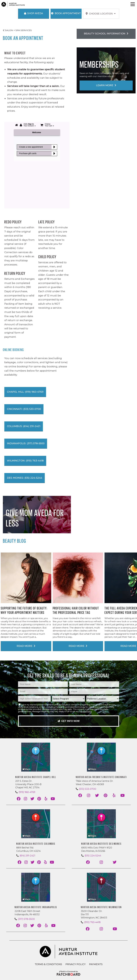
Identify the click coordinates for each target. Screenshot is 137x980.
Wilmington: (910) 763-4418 (25, 461)
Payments (96, 964)
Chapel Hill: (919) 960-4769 (25, 392)
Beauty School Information (106, 34)
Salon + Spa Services (17, 30)
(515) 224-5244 (93, 856)
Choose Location (101, 14)
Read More (26, 646)
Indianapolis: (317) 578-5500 (26, 443)
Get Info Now (68, 721)
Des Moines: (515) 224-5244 (25, 478)
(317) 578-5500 (26, 919)
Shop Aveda (34, 13)
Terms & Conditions (48, 964)
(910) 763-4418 (92, 922)
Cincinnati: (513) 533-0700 (24, 409)
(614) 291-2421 (27, 856)
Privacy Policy (86, 711)
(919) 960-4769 (27, 792)
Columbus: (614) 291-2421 (24, 426)
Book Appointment (66, 13)
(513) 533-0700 (88, 789)
